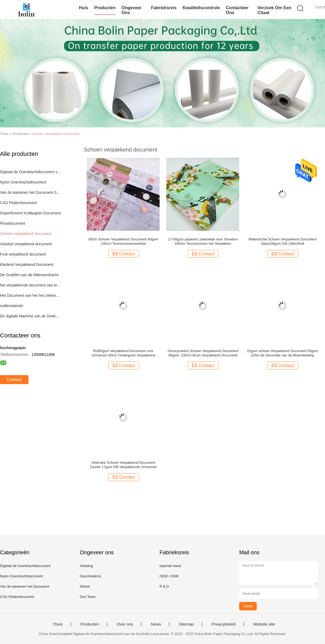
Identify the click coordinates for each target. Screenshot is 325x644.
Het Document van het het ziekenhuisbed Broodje (31, 295)
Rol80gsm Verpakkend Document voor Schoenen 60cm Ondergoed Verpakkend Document (123, 353)
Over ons (125, 624)
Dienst (85, 586)
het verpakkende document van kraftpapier (31, 285)
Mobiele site (264, 624)
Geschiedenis (90, 576)
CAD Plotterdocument (18, 203)
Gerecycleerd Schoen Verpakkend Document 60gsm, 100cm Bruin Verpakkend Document (203, 353)
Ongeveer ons (132, 10)
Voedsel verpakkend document (26, 244)
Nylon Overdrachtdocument (23, 182)
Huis (84, 8)
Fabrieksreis (164, 8)
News (156, 624)
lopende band (170, 566)
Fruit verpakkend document (23, 254)
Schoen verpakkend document (56, 134)
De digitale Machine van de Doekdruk (31, 316)
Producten (105, 8)
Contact (14, 380)
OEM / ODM (169, 576)
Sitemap (186, 624)
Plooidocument (13, 223)
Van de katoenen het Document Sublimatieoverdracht (31, 192)
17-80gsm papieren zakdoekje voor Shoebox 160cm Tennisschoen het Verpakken (203, 241)
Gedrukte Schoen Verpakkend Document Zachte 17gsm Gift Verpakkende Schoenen (123, 465)
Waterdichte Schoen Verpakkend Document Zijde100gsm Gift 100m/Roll (282, 241)
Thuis (58, 624)
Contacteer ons (237, 10)
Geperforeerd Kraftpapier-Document (30, 213)
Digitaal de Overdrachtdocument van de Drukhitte (31, 172)
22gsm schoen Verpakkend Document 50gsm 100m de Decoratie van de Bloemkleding (282, 353)
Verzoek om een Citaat (274, 10)
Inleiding (86, 566)
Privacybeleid (224, 624)
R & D (164, 586)
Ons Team (88, 597)
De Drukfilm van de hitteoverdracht (29, 275)
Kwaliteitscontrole (201, 8)
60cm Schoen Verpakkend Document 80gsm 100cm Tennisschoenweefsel (123, 241)
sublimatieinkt (12, 306)
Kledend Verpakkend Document (27, 265)
